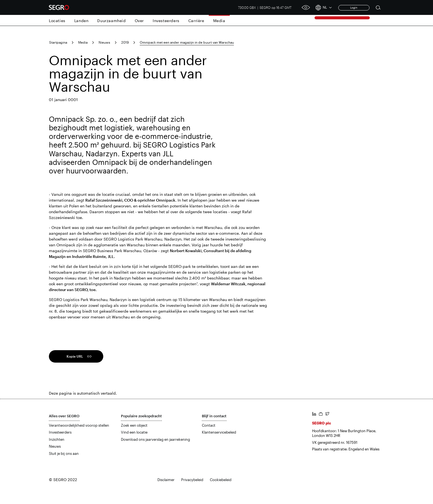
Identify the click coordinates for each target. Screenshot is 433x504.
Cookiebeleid (221, 480)
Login (354, 7)
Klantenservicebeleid (219, 432)
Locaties (57, 21)
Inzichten (57, 439)
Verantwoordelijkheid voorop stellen (79, 425)
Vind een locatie (134, 432)
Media (219, 21)
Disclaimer (166, 480)
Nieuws (104, 42)
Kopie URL (75, 356)
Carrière (196, 21)
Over (139, 21)
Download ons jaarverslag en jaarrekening (155, 439)
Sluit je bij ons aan (64, 453)
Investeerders (166, 21)
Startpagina (58, 42)
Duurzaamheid (111, 21)
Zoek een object (134, 425)
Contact (209, 425)
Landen (81, 21)
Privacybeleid (192, 480)
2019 (125, 42)
